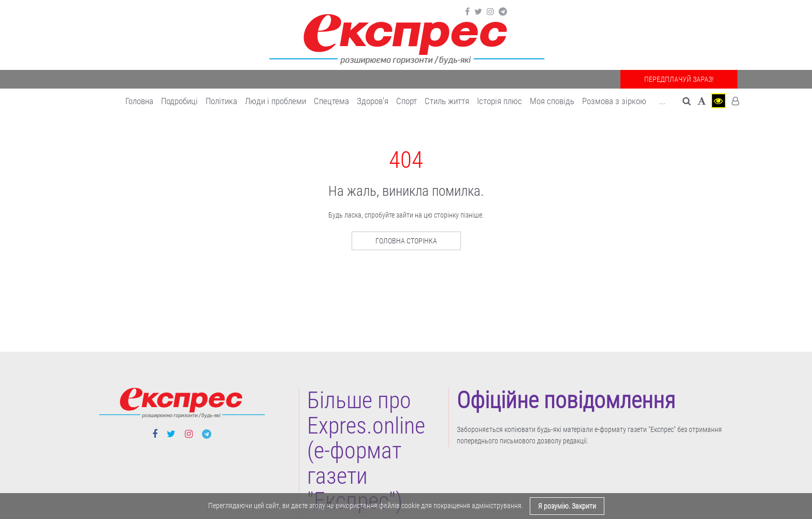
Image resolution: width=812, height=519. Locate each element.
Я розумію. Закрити (567, 506)
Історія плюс (499, 101)
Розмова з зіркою (614, 101)
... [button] (662, 101)
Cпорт (407, 101)
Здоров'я (373, 101)
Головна (139, 101)
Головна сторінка (406, 241)
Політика (221, 101)
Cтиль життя (447, 101)
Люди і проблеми (275, 101)
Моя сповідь (552, 101)
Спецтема (331, 101)
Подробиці (179, 101)
